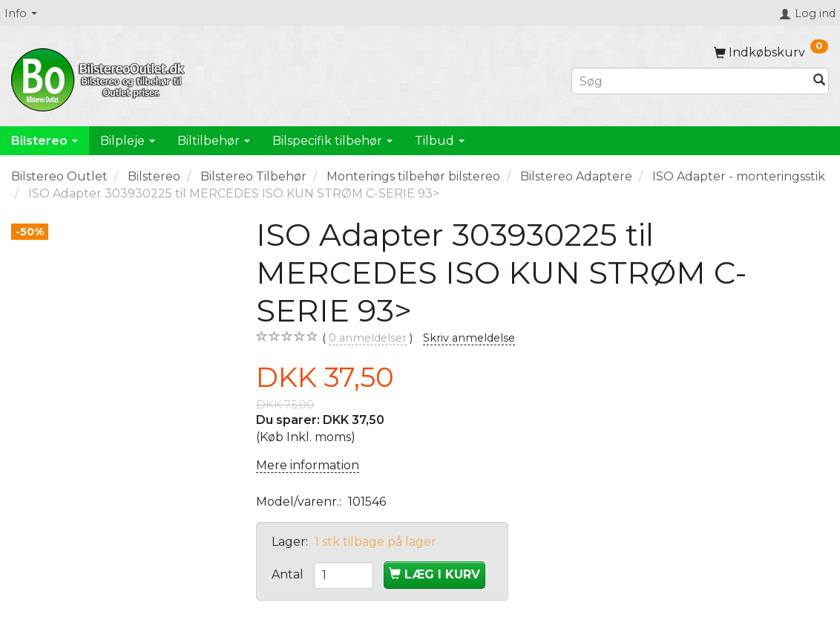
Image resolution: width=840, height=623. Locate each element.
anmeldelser (368, 338)
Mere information (308, 465)
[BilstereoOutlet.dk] (100, 77)
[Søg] (819, 81)
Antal (289, 574)
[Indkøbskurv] (771, 52)
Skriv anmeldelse (469, 338)
